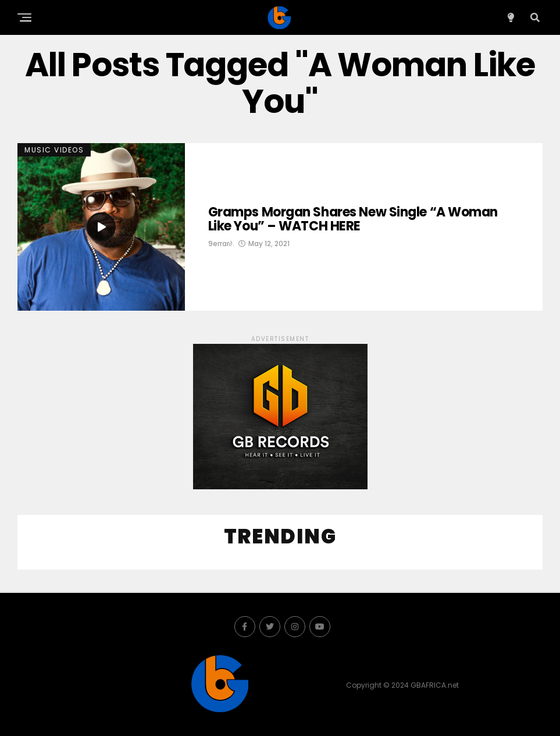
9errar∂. (221, 243)
